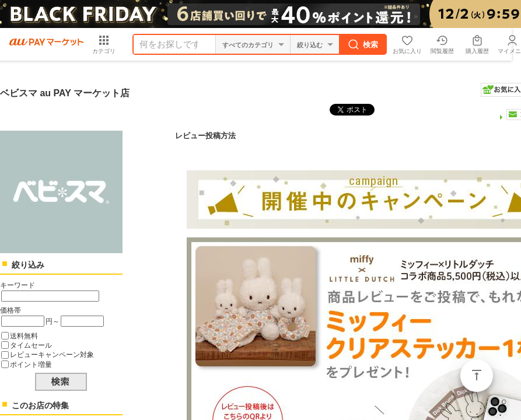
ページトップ (477, 376)
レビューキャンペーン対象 (52, 354)
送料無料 (24, 336)
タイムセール (31, 345)
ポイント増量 (31, 364)
